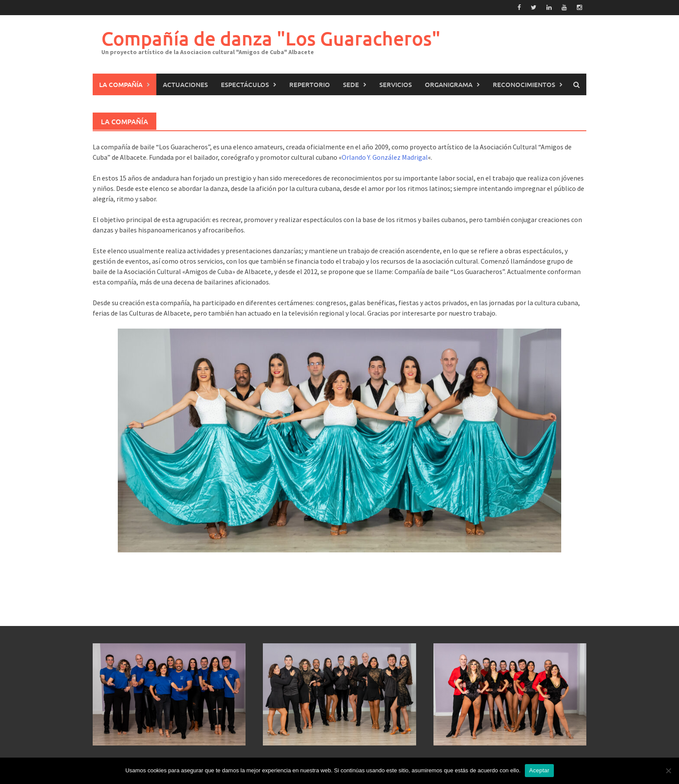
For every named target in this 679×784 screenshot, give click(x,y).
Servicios (396, 84)
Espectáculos (245, 84)
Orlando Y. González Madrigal (385, 157)
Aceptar (539, 770)
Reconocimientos (524, 84)
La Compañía (121, 84)
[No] (668, 771)
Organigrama (449, 84)
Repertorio (310, 84)
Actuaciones (185, 84)
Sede (351, 84)
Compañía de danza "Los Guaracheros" (271, 38)
